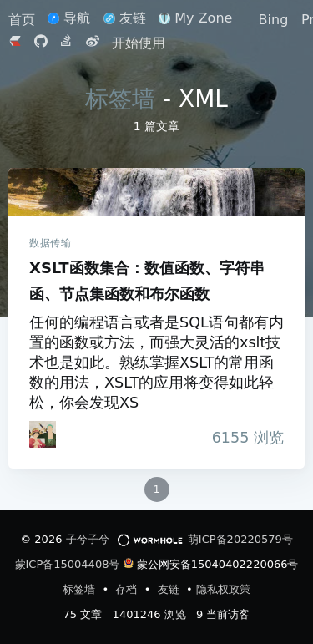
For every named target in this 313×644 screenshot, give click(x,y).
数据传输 (50, 243)
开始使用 (139, 43)
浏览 (243, 438)
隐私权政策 (223, 589)
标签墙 (120, 99)
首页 (24, 20)
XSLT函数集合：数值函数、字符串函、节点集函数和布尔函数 (156, 192)
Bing (274, 20)
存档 (128, 589)
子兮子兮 (88, 539)
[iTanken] (43, 434)
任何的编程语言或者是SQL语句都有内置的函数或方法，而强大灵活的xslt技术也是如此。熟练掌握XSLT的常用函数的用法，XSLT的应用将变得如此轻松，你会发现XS (156, 363)
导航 (69, 18)
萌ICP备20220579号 (240, 539)
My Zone (195, 18)
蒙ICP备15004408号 (68, 564)
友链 (125, 18)
